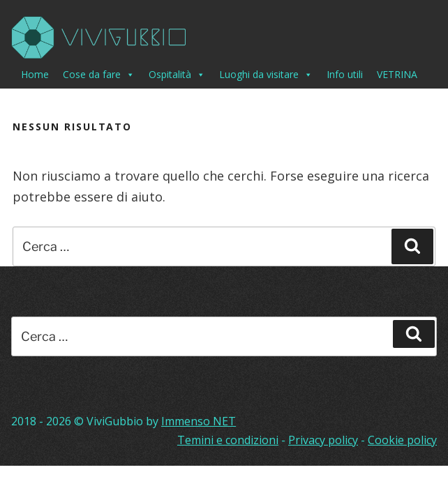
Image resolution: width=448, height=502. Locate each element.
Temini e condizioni (228, 440)
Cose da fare (99, 75)
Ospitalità (177, 75)
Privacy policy (323, 440)
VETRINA (397, 74)
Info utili (345, 74)
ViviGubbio (115, 421)
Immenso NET (199, 421)
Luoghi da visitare (266, 75)
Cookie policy (402, 440)
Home (35, 74)
